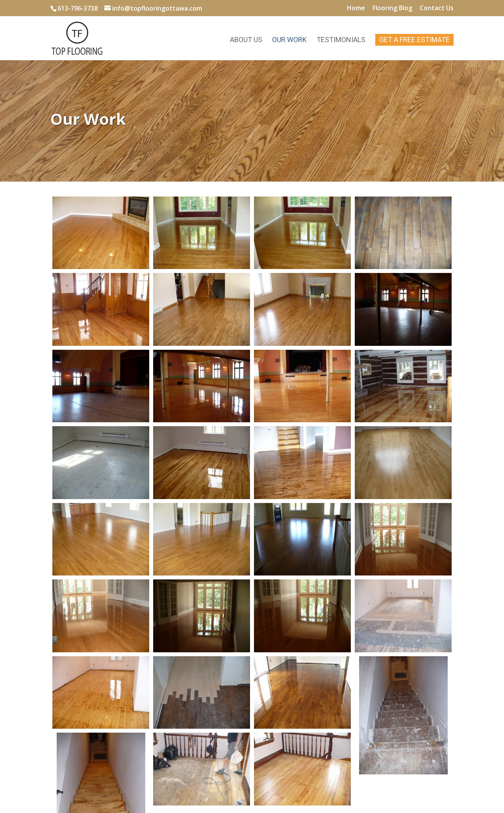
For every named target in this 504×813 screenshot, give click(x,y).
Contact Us (437, 8)
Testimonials (341, 40)
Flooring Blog (392, 8)
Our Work (289, 40)
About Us (246, 40)
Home (356, 8)
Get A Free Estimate (414, 40)
